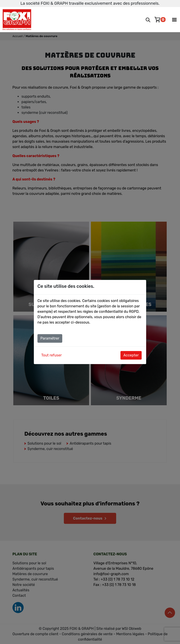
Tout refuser (52, 355)
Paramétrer (50, 338)
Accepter (131, 355)
